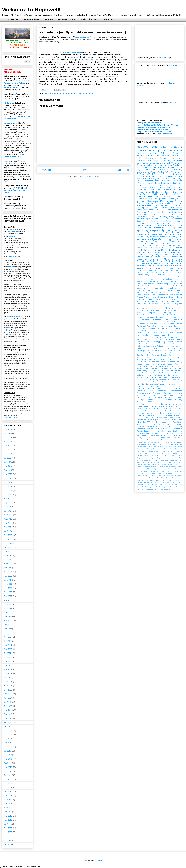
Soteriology (151, 462)
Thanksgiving (177, 293)
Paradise (147, 438)
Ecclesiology (152, 196)
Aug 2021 (8, 649)
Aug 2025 (8, 454)
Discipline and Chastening (147, 270)
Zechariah (153, 489)
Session (167, 377)
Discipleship (146, 295)
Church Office (176, 275)
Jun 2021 (8, 657)
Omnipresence (176, 391)
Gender (168, 431)
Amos (171, 248)
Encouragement (143, 351)
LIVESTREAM (13, 19)
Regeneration (158, 179)
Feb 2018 (8, 820)
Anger (173, 337)
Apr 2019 (8, 763)
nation (169, 465)
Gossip (174, 306)
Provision (157, 393)
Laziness (179, 373)
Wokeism (165, 440)
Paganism (170, 480)
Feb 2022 (8, 625)
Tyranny (158, 440)
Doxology (171, 473)
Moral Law (158, 210)
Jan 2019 (8, 775)
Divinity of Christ (162, 203)
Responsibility (167, 375)
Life (145, 315)
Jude (139, 319)
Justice (144, 284)
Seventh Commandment (162, 277)
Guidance (152, 451)
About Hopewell (31, 19)
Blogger (98, 861)
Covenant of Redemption (164, 426)
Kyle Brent (178, 453)
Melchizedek (177, 433)
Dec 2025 (8, 438)
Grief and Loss (142, 353)
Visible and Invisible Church (148, 368)
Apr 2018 (8, 812)
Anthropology (142, 371)
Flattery (140, 431)
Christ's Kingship (174, 201)
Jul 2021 (7, 653)
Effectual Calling (175, 297)
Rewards (151, 284)
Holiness (166, 181)
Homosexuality (143, 335)
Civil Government (162, 208)
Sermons (49, 19)
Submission (159, 288)
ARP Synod (152, 422)
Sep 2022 (8, 596)
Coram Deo (165, 471)
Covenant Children (145, 203)
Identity (159, 451)
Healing (148, 342)
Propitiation (177, 344)
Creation (166, 255)
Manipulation (141, 480)
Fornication (152, 326)
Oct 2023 (8, 543)
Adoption (147, 228)
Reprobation (156, 395)
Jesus (169, 453)
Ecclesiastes (142, 210)
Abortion (140, 404)
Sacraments (142, 221)
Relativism (167, 482)
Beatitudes (178, 348)
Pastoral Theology (145, 257)
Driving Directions (89, 19)
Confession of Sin (156, 371)
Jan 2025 (8, 482)
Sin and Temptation (173, 210)
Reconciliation (143, 261)
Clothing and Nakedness (173, 444)
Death (166, 232)
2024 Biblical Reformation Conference (165, 402)
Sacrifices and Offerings (152, 346)
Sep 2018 (8, 791)
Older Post (123, 170)
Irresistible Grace (154, 453)
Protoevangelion (157, 482)
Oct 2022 (8, 592)
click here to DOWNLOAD (71, 52)
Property (147, 482)
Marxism (158, 480)
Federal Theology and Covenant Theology (159, 215)
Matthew (12, 236)
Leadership (146, 319)
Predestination (143, 234)
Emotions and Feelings (145, 449)
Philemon (170, 415)
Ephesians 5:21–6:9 (11, 417)
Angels (139, 424)
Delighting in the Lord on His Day (152, 129)
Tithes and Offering (150, 380)
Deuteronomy (143, 172)
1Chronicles (141, 422)
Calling (144, 286)
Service (173, 281)
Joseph (140, 415)
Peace (139, 246)
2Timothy (154, 221)
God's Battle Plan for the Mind (169, 299)
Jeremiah (178, 389)
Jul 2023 (8, 556)
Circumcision (163, 297)
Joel (164, 239)
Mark (150, 210)
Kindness (150, 433)
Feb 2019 (8, 771)
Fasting (167, 306)
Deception (149, 429)
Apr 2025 (8, 470)
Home (84, 170)
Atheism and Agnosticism (158, 304)
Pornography (152, 366)
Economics (141, 277)
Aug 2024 (8, 503)
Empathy (145, 476)
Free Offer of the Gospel (161, 351)
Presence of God (164, 293)
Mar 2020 (8, 718)
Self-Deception (157, 377)
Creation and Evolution (156, 333)
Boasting (157, 384)
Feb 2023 (8, 576)
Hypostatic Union (160, 301)
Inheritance (168, 389)
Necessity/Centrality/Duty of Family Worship (158, 125)
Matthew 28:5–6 (11, 163)
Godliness (171, 362)
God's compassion (167, 373)
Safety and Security (173, 395)
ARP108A (8, 190)
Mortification (167, 221)
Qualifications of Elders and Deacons (164, 219)
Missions (178, 208)
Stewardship (177, 438)
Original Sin (160, 415)
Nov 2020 (8, 686)
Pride (155, 205)
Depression (169, 371)
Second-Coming (159, 223)
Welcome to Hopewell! (31, 9)
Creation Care (156, 406)
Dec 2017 (8, 828)
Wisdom (170, 196)
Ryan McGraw (173, 418)
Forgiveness (177, 228)
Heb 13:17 (8, 330)
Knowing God (149, 415)
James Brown (176, 413)
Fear (139, 284)
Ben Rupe (149, 360)
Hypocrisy (161, 342)
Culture (162, 324)
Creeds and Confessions (148, 362)
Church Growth (157, 444)
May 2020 (8, 710)
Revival (153, 261)
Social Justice (176, 346)
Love (148, 188)
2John (180, 382)
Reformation (154, 266)
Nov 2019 (8, 735)
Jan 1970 (8, 844)
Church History (169, 360)
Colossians (162, 225)
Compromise (167, 424)
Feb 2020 (8, 722)
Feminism (178, 371)
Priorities (171, 458)
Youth (155, 297)
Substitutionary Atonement (170, 205)
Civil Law (156, 424)
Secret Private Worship (154, 460)
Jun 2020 (8, 706)
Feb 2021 (8, 674)
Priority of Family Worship (149, 123)
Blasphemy (158, 360)
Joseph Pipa (171, 478)
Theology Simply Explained (164, 158)
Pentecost (168, 344)
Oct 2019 (8, 739)
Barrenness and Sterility (145, 469)
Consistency (157, 471)
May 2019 (8, 759)
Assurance (152, 212)
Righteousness (176, 270)
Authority (173, 237)
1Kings (175, 192)
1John (163, 201)
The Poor (154, 337)
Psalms (178, 150)
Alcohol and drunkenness (157, 348)
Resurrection (153, 201)
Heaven (149, 205)
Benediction (142, 313)
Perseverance (143, 214)
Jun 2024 (8, 511)
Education (179, 473)
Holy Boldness (157, 411)
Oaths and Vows (143, 322)
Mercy (146, 237)
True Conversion (175, 239)
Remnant (172, 355)
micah (163, 241)
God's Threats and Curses (147, 373)
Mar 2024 (8, 523)
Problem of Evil (152, 418)
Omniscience (155, 375)
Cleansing (152, 281)
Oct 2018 (8, 788)
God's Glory (177, 212)
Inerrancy (140, 413)
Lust (152, 319)
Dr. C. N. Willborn (160, 429)
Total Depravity (150, 225)
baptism (140, 179)
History (179, 362)
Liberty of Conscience (155, 364)
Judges (158, 255)
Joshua (140, 237)
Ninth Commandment (160, 295)
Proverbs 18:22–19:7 (111, 32)
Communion (152, 324)
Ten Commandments (162, 214)
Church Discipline (162, 257)
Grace (180, 176)
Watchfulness (171, 487)
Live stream (158, 156)
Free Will (161, 476)
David (163, 362)
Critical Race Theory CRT (156, 447)
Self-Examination (176, 460)
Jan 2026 (8, 434)
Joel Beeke (161, 478)
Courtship (178, 268)
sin (170, 489)
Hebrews (168, 165)
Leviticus (172, 176)
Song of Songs (14, 256)
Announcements (144, 192)
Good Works (166, 228)
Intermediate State (161, 413)
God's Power (165, 230)
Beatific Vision (142, 281)
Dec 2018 (8, 779)
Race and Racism (158, 322)
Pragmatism (141, 458)
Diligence (159, 317)
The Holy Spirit (150, 194)
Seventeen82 (165, 438)
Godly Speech (176, 217)
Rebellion (171, 366)
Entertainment (158, 449)
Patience (155, 355)
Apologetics (142, 304)
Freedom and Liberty (154, 431)
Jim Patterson (151, 478)
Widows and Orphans (167, 330)
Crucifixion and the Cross (172, 406)
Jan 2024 (8, 531)
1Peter (164, 248)
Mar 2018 (8, 816)
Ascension (141, 384)
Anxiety (166, 315)
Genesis (141, 153)
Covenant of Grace (146, 268)
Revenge (172, 335)
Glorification (153, 185)
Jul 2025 (7, 458)
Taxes (145, 465)
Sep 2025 (8, 450)
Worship (140, 183)
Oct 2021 (8, 641)
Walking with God (156, 420)
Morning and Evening (155, 344)
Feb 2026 (8, 430)
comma (159, 489)
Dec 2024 (8, 486)
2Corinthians (142, 212)
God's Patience (170, 317)
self (168, 489)
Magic (157, 433)
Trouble (155, 487)
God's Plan (178, 351)
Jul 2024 (8, 507)
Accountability (155, 442)
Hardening (153, 353)
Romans (152, 153)
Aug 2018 (8, 796)
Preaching (141, 196)
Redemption (164, 270)
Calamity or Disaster (173, 404)
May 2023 (8, 564)
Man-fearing (159, 319)
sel (165, 489)
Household (141, 433)
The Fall (169, 288)
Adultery (168, 279)
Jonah (180, 317)
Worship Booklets (175, 357)
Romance (159, 284)
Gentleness (178, 431)
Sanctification (144, 161)
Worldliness (155, 248)
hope (180, 246)
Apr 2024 (8, 519)
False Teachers (166, 286)
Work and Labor (169, 246)
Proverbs (80, 93)
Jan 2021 (8, 678)
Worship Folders (171, 420)
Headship (157, 389)
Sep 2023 (8, 547)
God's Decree (175, 333)
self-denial (175, 465)
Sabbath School (13, 232)
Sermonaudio (91, 93)
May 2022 (8, 612)
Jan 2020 (8, 726)
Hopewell (140, 364)
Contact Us (108, 19)
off (163, 489)
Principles (140, 482)
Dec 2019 (8, 731)
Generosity (141, 255)
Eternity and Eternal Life (154, 306)
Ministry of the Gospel (173, 319)
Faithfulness (177, 255)
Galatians (141, 230)
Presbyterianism (143, 393)
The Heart (155, 310)
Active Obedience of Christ (171, 368)
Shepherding (169, 284)
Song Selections (176, 482)
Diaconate (157, 239)
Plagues (155, 438)
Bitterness (149, 384)
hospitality (178, 440)
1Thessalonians (176, 241)
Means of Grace (174, 194)
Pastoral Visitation (167, 456)
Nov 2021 (8, 637)
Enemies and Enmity (159, 252)
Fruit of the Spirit (143, 293)
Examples (153, 476)
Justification (177, 181)
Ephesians (147, 163)
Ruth (174, 308)
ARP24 (22, 190)
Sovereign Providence (172, 161)
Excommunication (175, 324)
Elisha (139, 476)
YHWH (139, 489)
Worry (161, 337)
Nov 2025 (8, 442)
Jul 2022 (8, 604)
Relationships (141, 460)
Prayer (156, 161)
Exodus (141, 156)
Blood (139, 444)
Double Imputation (156, 339)
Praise (164, 355)
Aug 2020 (8, 698)
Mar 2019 (8, 767)
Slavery (179, 281)
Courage (170, 268)
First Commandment (145, 299)
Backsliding (178, 279)
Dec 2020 (8, 682)
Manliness (150, 480)
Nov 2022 (8, 588)
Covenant (167, 190)
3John (139, 348)
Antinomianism (143, 241)
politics (167, 337)
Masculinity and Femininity (151, 391)
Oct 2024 (8, 495)
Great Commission (152, 250)
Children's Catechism (163, 174)
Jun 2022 (8, 609)
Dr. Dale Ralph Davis (167, 409)
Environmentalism (175, 429)
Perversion (141, 366)
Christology (157, 167)
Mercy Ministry (142, 435)
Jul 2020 (8, 702)
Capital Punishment (160, 469)
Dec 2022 (8, 584)
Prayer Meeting (144, 167)
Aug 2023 (8, 551)
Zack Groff (145, 489)
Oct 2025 (8, 446)
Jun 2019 (8, 755)
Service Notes (141, 462)
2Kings (162, 196)
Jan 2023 (8, 580)
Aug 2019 (8, 747)
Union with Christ (154, 176)
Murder (174, 301)
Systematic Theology (144, 487)
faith (165, 176)
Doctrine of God (151, 409)
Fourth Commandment (162, 243)
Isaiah (139, 163)
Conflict (179, 360)
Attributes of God (156, 290)
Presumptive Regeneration (157, 458)
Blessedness (157, 234)
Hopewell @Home (67, 19)
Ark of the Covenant (168, 467)
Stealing (179, 366)
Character (171, 469)
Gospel (179, 243)
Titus (155, 241)
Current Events (156, 473)
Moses (151, 435)
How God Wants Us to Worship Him (153, 127)
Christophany (146, 444)
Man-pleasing (165, 433)
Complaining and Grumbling (159, 313)
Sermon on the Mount (158, 357)
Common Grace (142, 447)
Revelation (177, 165)
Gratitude (147, 389)
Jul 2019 (7, 751)
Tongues (150, 440)
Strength (161, 261)
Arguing (164, 442)
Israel (159, 281)
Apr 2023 (8, 568)
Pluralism (179, 456)
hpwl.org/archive (166, 134)
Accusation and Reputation (170, 422)
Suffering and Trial (161, 163)
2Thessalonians (143, 290)
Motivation (158, 435)
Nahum (166, 435)
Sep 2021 (8, 645)
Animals (151, 467)
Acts (148, 156)
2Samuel (169, 179)
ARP (181, 465)
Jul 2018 (8, 800)
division (163, 465)
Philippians (165, 170)
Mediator (167, 308)
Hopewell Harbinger (145, 301)
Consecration (176, 257)
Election (168, 192)
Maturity (147, 456)
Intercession (155, 335)
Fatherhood (141, 326)
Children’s (9, 103)
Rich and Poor (143, 377)
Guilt (176, 326)
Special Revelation (145, 288)
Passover (178, 364)
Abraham (148, 404)
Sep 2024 (8, 499)
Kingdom (141, 219)
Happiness (141, 342)
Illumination (166, 451)
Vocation (178, 288)
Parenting (178, 190)
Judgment (148, 181)
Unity (139, 295)
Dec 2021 (8, 633)
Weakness (163, 380)
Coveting (151, 317)
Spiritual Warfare (175, 295)
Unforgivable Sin (164, 397)
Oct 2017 (8, 836)
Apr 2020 (8, 714)
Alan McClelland (142, 467)
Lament (139, 456)
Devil (146, 339)
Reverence (163, 418)
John (165, 167)
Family (139, 248)
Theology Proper (169, 310)
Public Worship (157, 172)
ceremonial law (157, 279)
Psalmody (162, 366)
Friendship (150, 263)
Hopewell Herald (152, 183)
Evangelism (155, 190)
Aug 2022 (8, 600)
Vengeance (149, 275)
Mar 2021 (8, 670)
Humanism (140, 478)
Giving (150, 255)
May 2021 (8, 661)
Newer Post (45, 170)
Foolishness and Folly (173, 339)
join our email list (17, 47)
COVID (179, 330)
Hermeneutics (142, 411)
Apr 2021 (8, 665)
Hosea (139, 259)
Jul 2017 (7, 840)
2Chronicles (141, 442)
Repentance (167, 183)
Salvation (164, 237)
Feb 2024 (8, 527)
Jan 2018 (8, 824)
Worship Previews (144, 297)
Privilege (179, 458)
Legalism (171, 225)
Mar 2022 (8, 621)
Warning (162, 487)
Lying (164, 335)
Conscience (153, 286)
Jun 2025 (8, 462)
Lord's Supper (152, 230)
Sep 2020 (8, 694)
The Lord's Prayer (161, 272)
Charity (139, 333)
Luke (139, 158)
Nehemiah (155, 456)
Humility (148, 179)
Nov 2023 (8, 539)
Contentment (143, 243)
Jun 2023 (8, 560)
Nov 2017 (8, 832)
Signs (176, 328)
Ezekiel (172, 449)
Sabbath (173, 185)
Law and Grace (153, 259)
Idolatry (179, 196)
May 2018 (8, 808)
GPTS (146, 451)
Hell (172, 208)
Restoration (177, 375)
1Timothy (178, 170)
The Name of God (154, 465)
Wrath (162, 194)
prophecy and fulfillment (171, 266)
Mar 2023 (8, 572)
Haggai (180, 476)
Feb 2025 (8, 478)
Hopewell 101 (147, 208)
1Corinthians (142, 199)
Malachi (179, 478)
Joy (138, 208)
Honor (154, 342)
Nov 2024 (8, 491)
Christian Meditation (163, 275)
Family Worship (52, 93)
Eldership (156, 228)
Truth (180, 310)
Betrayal (147, 424)
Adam (180, 301)
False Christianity (164, 212)
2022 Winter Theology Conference (162, 382)
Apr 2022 (8, 617)
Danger (165, 473)
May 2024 (8, 515)
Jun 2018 (8, 804)
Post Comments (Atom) (90, 177)
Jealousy (163, 453)
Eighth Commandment (173, 290)
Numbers (159, 165)
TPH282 (18, 188)
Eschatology (177, 252)
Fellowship (155, 237)
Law (169, 301)
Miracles (154, 293)
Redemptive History (165, 328)
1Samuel (155, 188)
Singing (167, 346)
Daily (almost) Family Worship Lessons (155, 132)
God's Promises (162, 263)
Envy (151, 386)
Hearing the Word (173, 234)
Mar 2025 (8, 474)
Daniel (168, 447)
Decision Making (176, 447)
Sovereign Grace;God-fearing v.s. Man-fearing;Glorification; (159, 485)
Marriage (164, 185)
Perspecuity (178, 480)
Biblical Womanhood (175, 442)
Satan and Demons (145, 272)
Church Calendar (143, 406)
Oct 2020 (8, 690)
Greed (179, 409)
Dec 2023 (8, 535)
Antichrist (157, 467)
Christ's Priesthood (167, 188)
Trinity (158, 181)
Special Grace (161, 462)
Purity (139, 346)
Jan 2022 (8, 629)
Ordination (160, 268)
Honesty (169, 411)
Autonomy (178, 467)
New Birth (165, 281)
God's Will (178, 286)
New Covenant (155, 315)
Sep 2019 (8, 743)
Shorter (8, 123)
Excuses (166, 449)
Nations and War (143, 375)
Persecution (150, 170)
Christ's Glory (158, 192)
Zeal (171, 440)
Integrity (149, 413)
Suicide (170, 462)
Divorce (140, 409)
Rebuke (170, 322)
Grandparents (171, 476)
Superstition (141, 440)
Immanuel (178, 411)
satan (180, 420)
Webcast (179, 487)
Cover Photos (173, 471)
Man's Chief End (173, 259)
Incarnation (177, 232)
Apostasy (140, 360)
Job (172, 453)
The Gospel (153, 232)
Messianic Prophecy (152, 246)
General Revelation (165, 326)
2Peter (148, 442)
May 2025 (8, 466)
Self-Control (166, 460)
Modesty (170, 364)
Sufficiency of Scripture (147, 397)
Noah (163, 480)
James (146, 248)
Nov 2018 (8, 783)
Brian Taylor (158, 404)
